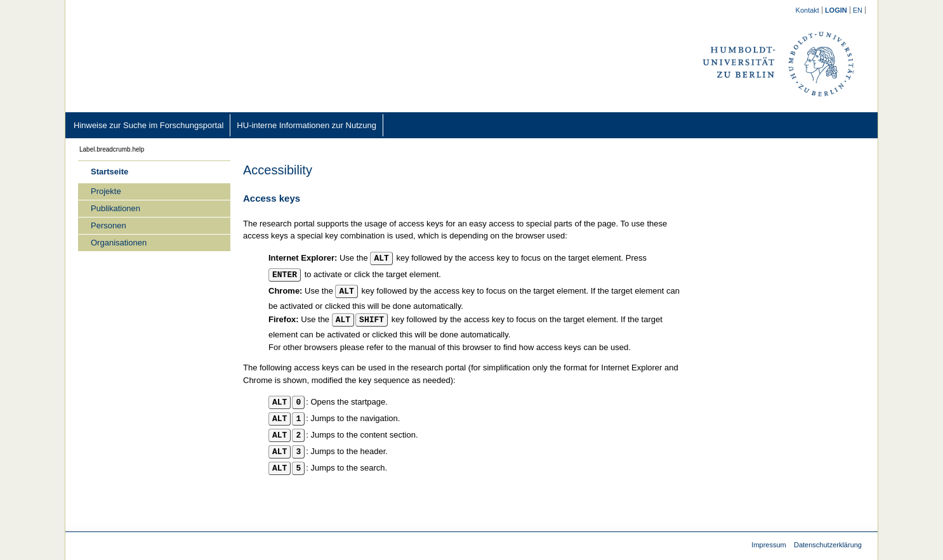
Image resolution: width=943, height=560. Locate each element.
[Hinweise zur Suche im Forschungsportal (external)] (148, 125)
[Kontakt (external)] (808, 10)
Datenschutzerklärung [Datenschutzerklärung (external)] (828, 545)
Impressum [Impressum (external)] (768, 545)
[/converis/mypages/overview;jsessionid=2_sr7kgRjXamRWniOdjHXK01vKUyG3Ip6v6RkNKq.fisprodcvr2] (836, 10)
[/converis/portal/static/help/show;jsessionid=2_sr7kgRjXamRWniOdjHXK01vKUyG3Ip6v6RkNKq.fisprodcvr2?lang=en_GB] (858, 10)
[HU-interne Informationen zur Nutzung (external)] (307, 125)
